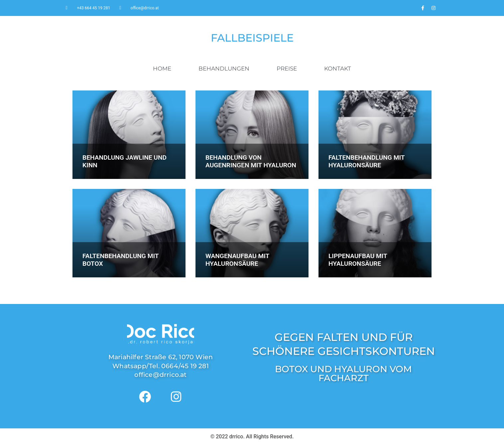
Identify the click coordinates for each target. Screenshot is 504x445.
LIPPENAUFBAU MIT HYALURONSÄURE (358, 260)
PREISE (287, 69)
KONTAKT (338, 69)
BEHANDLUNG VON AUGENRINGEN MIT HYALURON (251, 161)
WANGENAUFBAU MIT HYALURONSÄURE (237, 260)
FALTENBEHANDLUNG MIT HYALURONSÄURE (367, 161)
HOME (162, 69)
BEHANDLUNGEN (224, 69)
